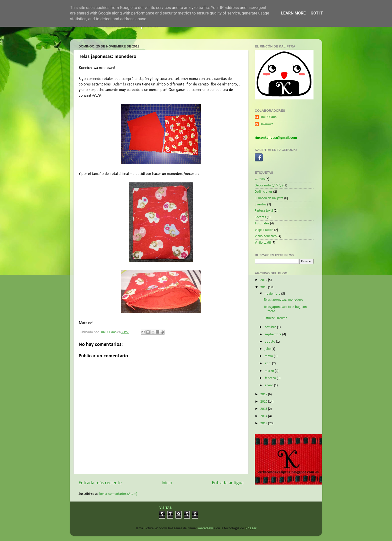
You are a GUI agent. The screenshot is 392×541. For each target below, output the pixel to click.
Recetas (260, 217)
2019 (264, 280)
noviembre (273, 294)
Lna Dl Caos (268, 117)
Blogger (250, 528)
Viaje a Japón (264, 230)
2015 (264, 409)
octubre (271, 327)
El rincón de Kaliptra (269, 198)
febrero (271, 378)
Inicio (167, 483)
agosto (270, 342)
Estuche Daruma (275, 318)
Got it (317, 13)
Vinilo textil (263, 243)
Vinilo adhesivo (266, 236)
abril (268, 363)
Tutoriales (262, 224)
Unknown (266, 124)
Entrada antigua (228, 483)
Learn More (293, 13)
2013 (264, 423)
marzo (270, 371)
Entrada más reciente (100, 483)
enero (269, 385)
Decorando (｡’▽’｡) (269, 186)
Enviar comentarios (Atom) (118, 494)
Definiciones (264, 192)
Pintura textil (264, 211)
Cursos (260, 179)
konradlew (205, 528)
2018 (264, 287)
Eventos (261, 205)
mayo (269, 356)
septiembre (273, 334)
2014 (264, 416)
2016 (264, 402)
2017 (264, 394)
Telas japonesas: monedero (283, 300)
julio (268, 349)
